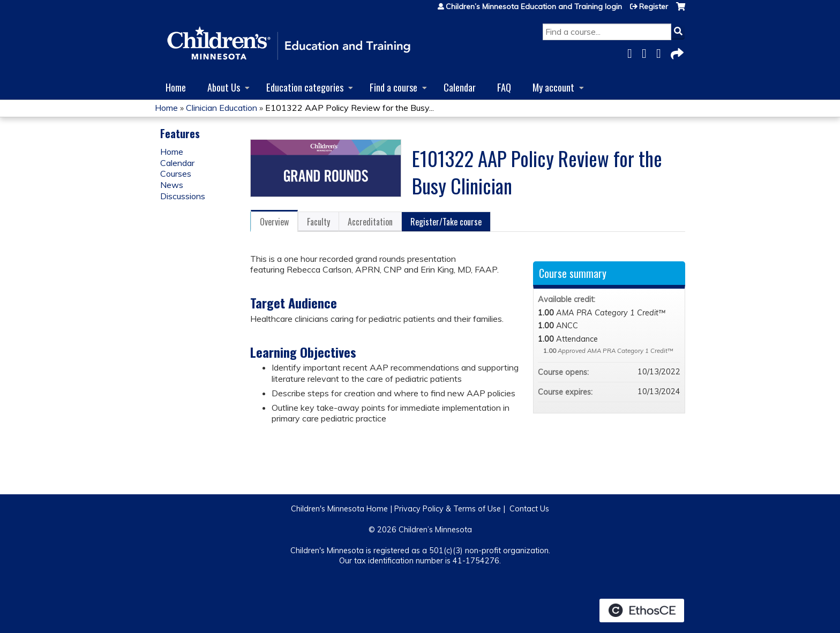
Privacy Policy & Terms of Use (448, 509)
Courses (176, 174)
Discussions (183, 196)
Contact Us (529, 509)
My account (553, 87)
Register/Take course (446, 222)
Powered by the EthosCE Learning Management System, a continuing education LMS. (642, 611)
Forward (676, 52)
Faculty (318, 222)
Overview (274, 222)
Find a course (393, 87)
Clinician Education (222, 108)
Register (654, 6)
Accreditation (370, 222)
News (172, 185)
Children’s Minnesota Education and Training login (534, 6)
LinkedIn (662, 52)
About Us (224, 87)
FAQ (504, 87)
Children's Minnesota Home (339, 509)
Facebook (633, 52)
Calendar (460, 87)
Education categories (305, 87)
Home (176, 87)
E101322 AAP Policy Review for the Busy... (350, 108)
